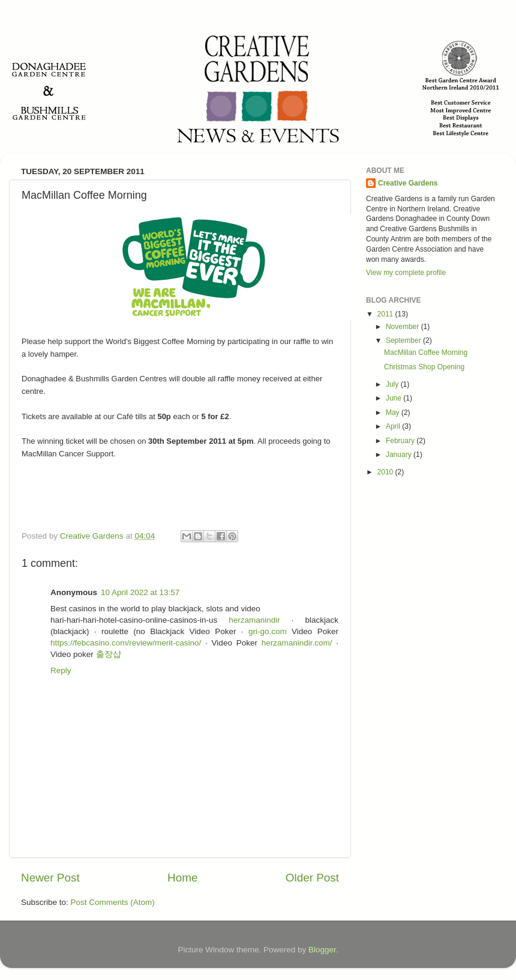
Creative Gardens (408, 183)
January (400, 455)
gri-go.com (268, 631)
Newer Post (50, 878)
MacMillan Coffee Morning (426, 352)
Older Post (312, 878)
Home (182, 878)
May (394, 413)
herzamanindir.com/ (297, 643)
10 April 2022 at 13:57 (140, 592)
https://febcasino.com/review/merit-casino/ (126, 643)
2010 (386, 472)
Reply (61, 670)
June (394, 398)
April (394, 426)
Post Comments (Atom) (113, 902)
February (401, 441)
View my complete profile (406, 273)
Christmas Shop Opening (424, 367)
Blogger (322, 950)
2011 (386, 314)
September (404, 340)
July (393, 384)
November (403, 327)
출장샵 (109, 654)
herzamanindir (254, 620)
